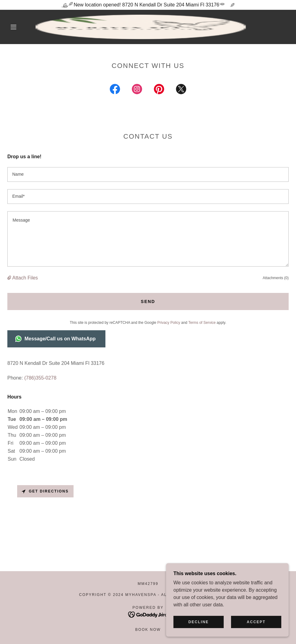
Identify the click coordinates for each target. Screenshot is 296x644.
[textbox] (148, 174)
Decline (199, 622)
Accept (256, 622)
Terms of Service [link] (202, 323)
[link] (141, 27)
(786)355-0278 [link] (40, 378)
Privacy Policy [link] (169, 323)
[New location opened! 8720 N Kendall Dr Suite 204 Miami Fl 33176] (148, 5)
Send (148, 301)
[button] (14, 27)
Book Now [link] (148, 630)
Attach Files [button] (25, 278)
